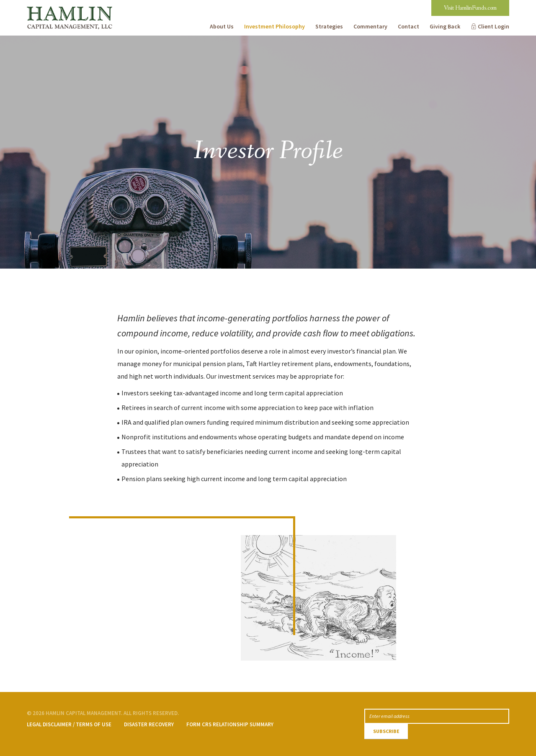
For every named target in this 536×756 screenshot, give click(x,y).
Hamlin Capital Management (68, 6)
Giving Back (445, 26)
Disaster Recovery (149, 724)
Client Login (493, 26)
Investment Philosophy (274, 26)
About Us (222, 26)
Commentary (370, 26)
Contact (408, 26)
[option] (268, 152)
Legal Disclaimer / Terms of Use (69, 724)
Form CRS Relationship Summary (230, 724)
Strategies (329, 26)
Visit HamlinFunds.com (470, 8)
